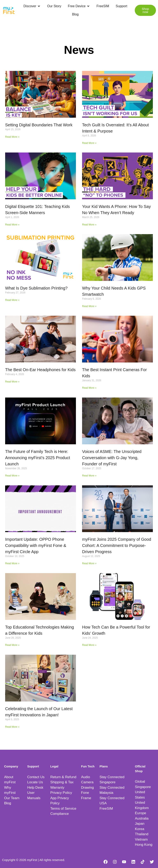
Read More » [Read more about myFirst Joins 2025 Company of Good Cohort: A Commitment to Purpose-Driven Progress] (89, 563)
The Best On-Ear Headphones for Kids (40, 370)
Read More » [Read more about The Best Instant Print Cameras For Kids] (89, 388)
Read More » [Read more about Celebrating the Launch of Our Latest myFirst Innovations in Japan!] (12, 727)
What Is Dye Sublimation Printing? (36, 288)
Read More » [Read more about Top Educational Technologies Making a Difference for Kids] (12, 645)
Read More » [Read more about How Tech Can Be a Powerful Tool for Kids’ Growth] (89, 645)
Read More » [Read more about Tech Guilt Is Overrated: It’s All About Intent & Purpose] (89, 143)
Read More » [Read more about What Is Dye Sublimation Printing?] (12, 300)
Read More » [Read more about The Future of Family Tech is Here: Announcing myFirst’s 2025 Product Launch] (12, 476)
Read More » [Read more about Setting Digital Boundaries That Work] (12, 137)
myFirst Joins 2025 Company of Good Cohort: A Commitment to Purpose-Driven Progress (117, 545)
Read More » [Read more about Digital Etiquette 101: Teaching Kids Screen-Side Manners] (12, 225)
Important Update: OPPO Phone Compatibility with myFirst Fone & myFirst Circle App (36, 545)
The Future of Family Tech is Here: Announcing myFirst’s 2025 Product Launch (38, 458)
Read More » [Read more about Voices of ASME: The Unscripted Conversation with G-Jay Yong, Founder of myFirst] (89, 476)
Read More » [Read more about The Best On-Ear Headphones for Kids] (12, 382)
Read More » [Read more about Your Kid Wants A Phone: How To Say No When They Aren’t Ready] (89, 225)
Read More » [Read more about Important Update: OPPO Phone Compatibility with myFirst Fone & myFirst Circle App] (12, 563)
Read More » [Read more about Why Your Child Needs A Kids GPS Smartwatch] (89, 306)
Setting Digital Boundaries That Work (39, 125)
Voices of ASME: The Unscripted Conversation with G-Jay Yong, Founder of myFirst (112, 458)
